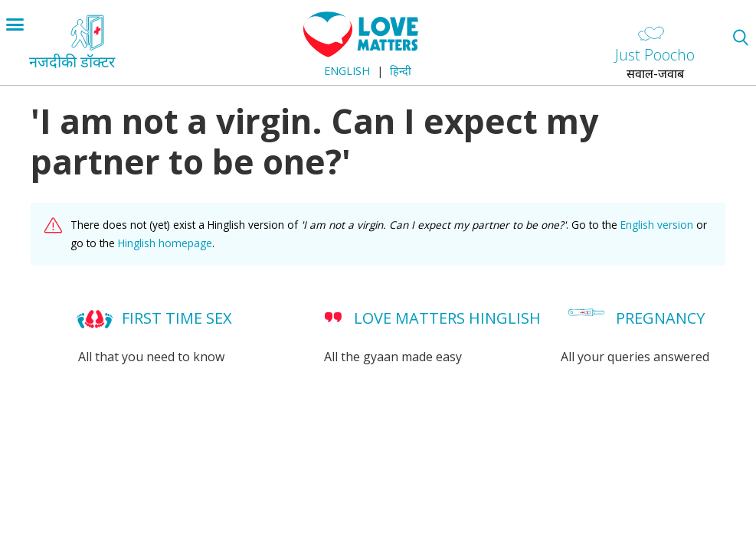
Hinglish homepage (165, 243)
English (347, 71)
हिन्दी (401, 71)
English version (657, 225)
